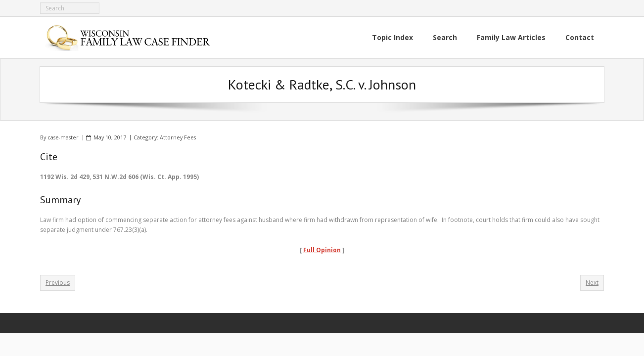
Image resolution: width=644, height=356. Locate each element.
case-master (63, 137)
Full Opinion (322, 250)
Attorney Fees (178, 137)
